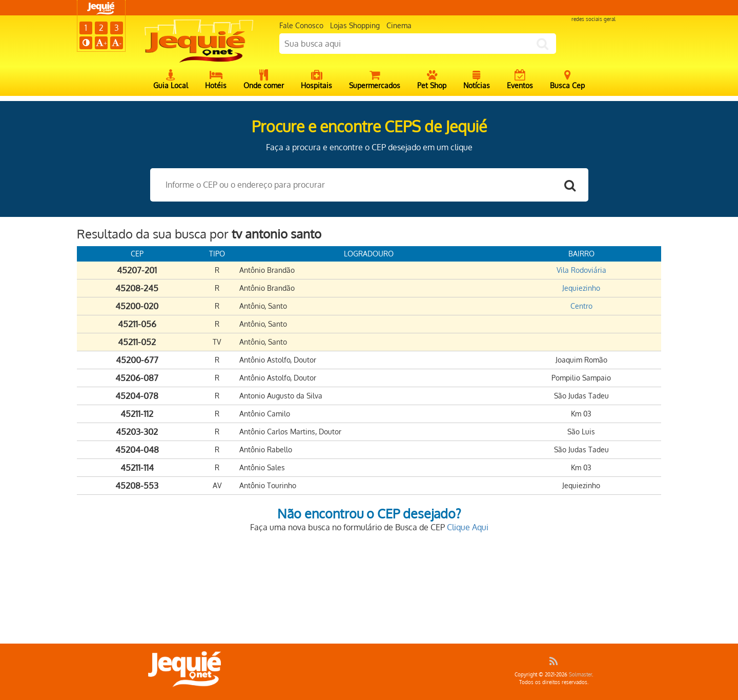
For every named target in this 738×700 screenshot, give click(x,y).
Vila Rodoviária (581, 270)
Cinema (399, 25)
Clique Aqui (468, 527)
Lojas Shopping (355, 25)
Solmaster (580, 674)
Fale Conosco (301, 25)
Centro (581, 306)
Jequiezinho (581, 288)
